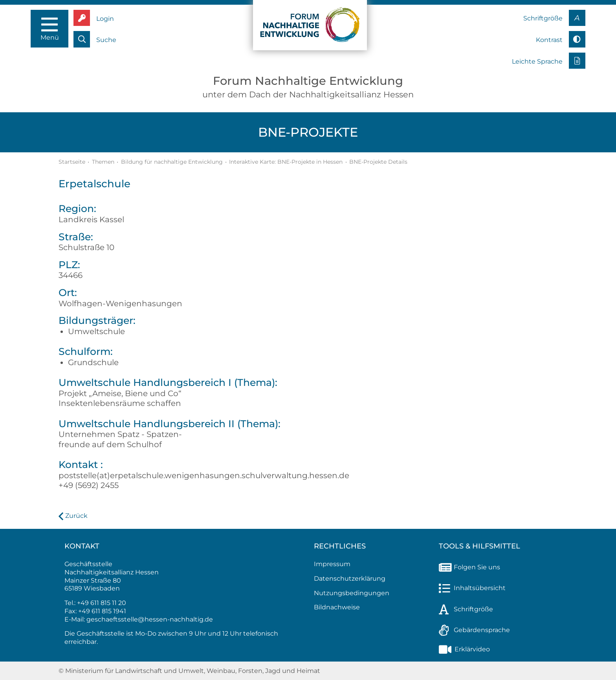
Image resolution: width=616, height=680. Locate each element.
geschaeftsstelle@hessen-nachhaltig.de (150, 619)
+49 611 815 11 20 (102, 603)
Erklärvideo (464, 649)
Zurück (76, 516)
